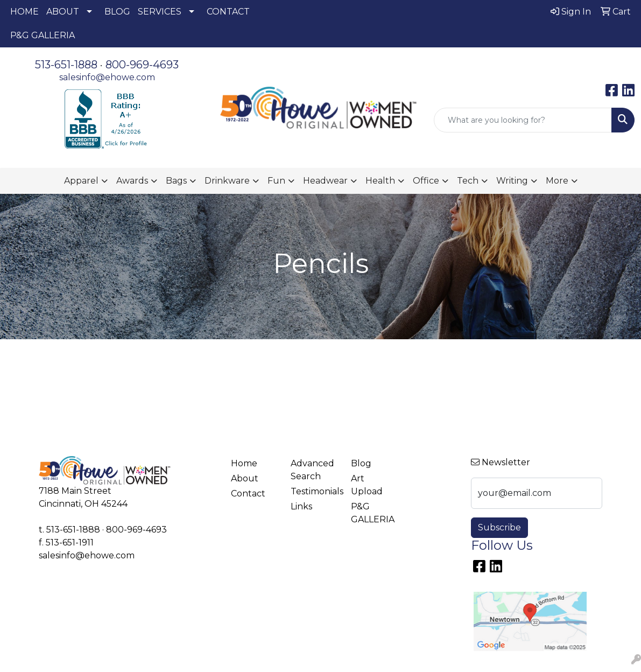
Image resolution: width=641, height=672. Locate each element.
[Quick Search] (523, 120)
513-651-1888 (66, 65)
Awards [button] (132, 181)
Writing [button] (512, 181)
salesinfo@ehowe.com (107, 77)
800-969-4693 (142, 65)
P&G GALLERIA (43, 35)
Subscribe (499, 527)
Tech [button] (468, 181)
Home (244, 463)
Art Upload (367, 485)
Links (301, 506)
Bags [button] (176, 181)
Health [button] (380, 181)
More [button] (557, 181)
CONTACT (228, 12)
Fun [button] (276, 181)
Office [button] (426, 181)
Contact (248, 493)
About (245, 478)
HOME (24, 12)
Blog (361, 463)
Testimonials (314, 491)
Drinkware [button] (227, 181)
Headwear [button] (325, 181)
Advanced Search (312, 470)
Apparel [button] (81, 181)
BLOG (117, 12)
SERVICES (160, 12)
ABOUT (63, 12)
